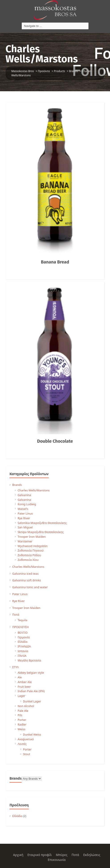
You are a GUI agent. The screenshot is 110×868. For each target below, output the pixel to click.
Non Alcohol (26, 706)
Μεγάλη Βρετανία (29, 660)
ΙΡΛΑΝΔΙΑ (24, 646)
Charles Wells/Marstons (34, 490)
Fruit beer (24, 687)
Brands (73, 71)
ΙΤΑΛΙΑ (22, 656)
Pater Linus (25, 513)
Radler (22, 724)
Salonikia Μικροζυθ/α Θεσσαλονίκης (42, 523)
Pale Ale (23, 711)
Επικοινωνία (57, 860)
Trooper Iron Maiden (32, 537)
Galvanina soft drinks (27, 580)
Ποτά (16, 614)
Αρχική (18, 855)
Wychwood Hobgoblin (33, 546)
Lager (22, 696)
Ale (20, 677)
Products (59, 71)
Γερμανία (24, 637)
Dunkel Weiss (32, 734)
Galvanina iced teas (25, 574)
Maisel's (23, 509)
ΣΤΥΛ (16, 667)
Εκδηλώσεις (92, 855)
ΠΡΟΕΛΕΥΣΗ (21, 627)
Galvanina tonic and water (30, 587)
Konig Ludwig (27, 504)
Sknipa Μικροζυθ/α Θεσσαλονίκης (41, 532)
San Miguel (25, 527)
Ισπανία (23, 651)
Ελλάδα (23, 642)
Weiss (22, 729)
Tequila (23, 620)
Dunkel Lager (32, 701)
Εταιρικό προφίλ (39, 855)
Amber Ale (25, 682)
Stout (27, 754)
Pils (20, 715)
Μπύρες (62, 855)
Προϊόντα (44, 71)
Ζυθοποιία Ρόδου (29, 555)
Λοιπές (22, 744)
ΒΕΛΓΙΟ (23, 633)
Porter (22, 720)
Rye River (24, 518)
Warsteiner (25, 541)
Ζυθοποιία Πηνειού (31, 550)
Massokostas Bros (23, 71)
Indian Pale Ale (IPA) (31, 691)
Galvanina (24, 495)
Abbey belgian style (31, 673)
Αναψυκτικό (26, 739)
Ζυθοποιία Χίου (28, 560)
